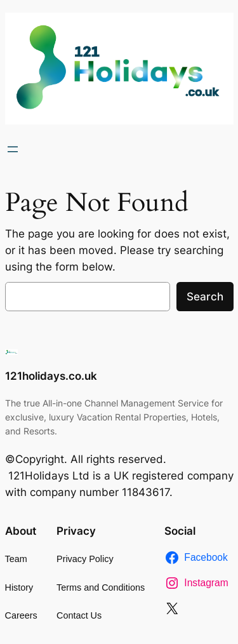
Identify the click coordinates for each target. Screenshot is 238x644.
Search (205, 297)
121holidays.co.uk (51, 376)
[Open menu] (13, 149)
